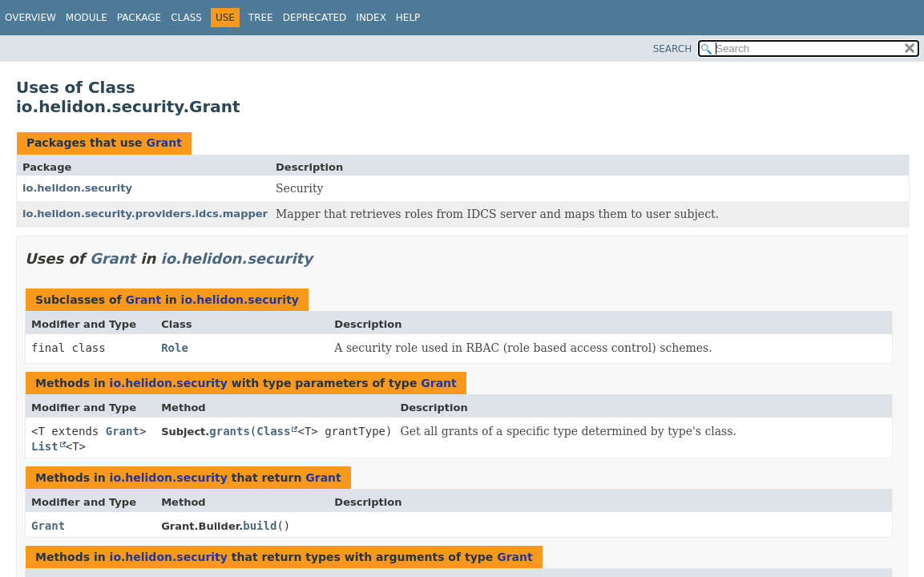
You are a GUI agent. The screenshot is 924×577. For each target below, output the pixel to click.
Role (175, 348)
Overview (30, 18)
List (45, 446)
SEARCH (673, 49)
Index (371, 18)
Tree (261, 18)
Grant (164, 143)
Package (139, 18)
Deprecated (315, 18)
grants (230, 431)
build (260, 526)
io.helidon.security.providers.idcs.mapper (145, 214)
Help (408, 18)
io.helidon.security (77, 188)
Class (186, 18)
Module (87, 18)
